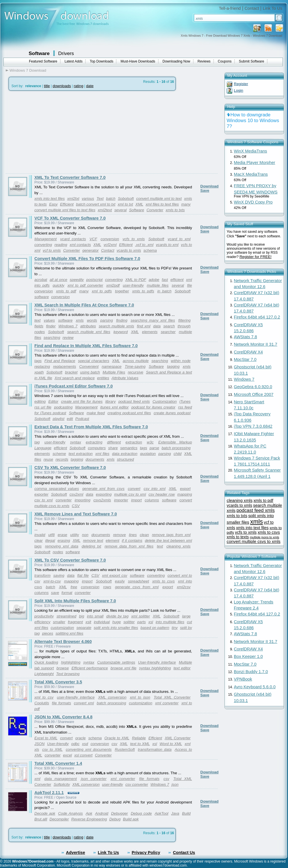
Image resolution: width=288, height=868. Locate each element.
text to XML (140, 744)
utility (75, 535)
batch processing (176, 448)
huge (117, 622)
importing (83, 500)
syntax (76, 442)
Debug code (141, 813)
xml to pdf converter (85, 285)
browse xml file (124, 668)
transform (42, 575)
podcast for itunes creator (153, 407)
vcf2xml (110, 245)
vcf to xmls (52, 250)
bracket (71, 372)
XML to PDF (136, 280)
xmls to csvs (163, 581)
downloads (62, 86)
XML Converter (178, 738)
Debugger (120, 813)
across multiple (136, 361)
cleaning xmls (179, 546)
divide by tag (117, 616)
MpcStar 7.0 (245, 359)
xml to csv (44, 697)
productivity (44, 616)
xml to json (140, 697)
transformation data (155, 749)
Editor (53, 401)
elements (150, 332)
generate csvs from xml (137, 587)
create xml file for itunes (82, 401)
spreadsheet (139, 581)
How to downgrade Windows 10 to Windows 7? (253, 121)
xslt (88, 622)
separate (84, 628)
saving (59, 575)
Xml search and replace (75, 378)
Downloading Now (176, 61)
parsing (107, 320)
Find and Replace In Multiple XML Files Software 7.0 (86, 346)
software (42, 297)
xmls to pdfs (143, 291)
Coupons (225, 61)
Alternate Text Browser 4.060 (63, 642)
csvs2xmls (102, 500)
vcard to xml (179, 239)
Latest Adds (74, 61)
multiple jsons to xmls (265, 537)
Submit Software (252, 61)
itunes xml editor (114, 407)
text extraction (81, 454)
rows (107, 587)
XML (139, 204)
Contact (252, 8)
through (184, 326)
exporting (104, 494)
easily (120, 581)
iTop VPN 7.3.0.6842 (253, 426)
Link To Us (273, 8)
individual (102, 622)
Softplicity (62, 784)
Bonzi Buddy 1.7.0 (251, 672)
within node (181, 361)
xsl (151, 622)
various (88, 199)
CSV (76, 506)
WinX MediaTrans (250, 151)
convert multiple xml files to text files (65, 210)
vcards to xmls (129, 250)
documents (95, 459)
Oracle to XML (117, 738)
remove (119, 535)
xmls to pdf (66, 291)
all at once (58, 280)
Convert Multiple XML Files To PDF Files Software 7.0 (87, 259)
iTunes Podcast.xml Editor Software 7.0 (74, 386)
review (68, 338)
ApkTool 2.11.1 (49, 793)
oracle (81, 738)
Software (39, 53)
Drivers (66, 53)
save (55, 593)
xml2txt (73, 199)
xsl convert (83, 755)
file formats (61, 703)
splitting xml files (69, 633)
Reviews (204, 61)
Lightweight (44, 674)
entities (103, 378)
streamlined (66, 616)
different (114, 442)
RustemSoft (125, 749)
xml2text (105, 210)
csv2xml (76, 494)
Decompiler (59, 819)
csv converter (137, 784)
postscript (94, 280)
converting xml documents (89, 749)
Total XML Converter (172, 697)
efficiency (42, 622)
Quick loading (46, 662)
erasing (64, 540)
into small (95, 616)
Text (100, 199)
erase (62, 535)
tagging (173, 366)
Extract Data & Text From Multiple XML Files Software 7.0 (91, 427)
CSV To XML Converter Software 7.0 (70, 468)
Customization (164, 401)
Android (102, 813)
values (49, 320)
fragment (76, 622)
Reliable (139, 738)
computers (97, 448)
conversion (110, 239)
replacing (42, 366)
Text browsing (68, 674)
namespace (112, 366)
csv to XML (52, 749)
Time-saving (135, 366)
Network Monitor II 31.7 (256, 344)
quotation (148, 454)
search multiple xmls (116, 326)
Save (205, 190)
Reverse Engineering (89, 819)
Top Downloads (101, 61)
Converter (155, 210)
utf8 (51, 535)
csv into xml (154, 489)
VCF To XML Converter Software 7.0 (70, 218)
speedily (77, 280)
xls (37, 749)
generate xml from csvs (103, 489)
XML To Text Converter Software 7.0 (70, 177)
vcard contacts (73, 239)
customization (62, 628)
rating (78, 86)
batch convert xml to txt (96, 204)
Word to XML (171, 744)
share (113, 448)
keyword (121, 332)
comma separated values (57, 489)
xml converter (167, 703)
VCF (93, 239)
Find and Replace (60, 361)
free (74, 587)
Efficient (67, 204)
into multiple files (170, 622)
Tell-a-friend (230, 8)
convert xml (84, 703)
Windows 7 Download (28, 70)
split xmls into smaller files (116, 628)
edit (70, 419)
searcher (168, 332)
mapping (71, 581)
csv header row (162, 494)
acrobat (41, 280)
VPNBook (243, 679)
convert (134, 489)
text (37, 320)
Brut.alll (41, 819)
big (82, 616)
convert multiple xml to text (159, 199)
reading (61, 245)
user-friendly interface (76, 697)
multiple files (158, 285)
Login (239, 90)
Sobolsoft (126, 199)
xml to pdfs (102, 291)
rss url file (43, 407)
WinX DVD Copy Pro (253, 202)
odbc (76, 744)
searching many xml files (153, 320)
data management (61, 779)
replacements (64, 366)
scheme (59, 454)
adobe (154, 280)
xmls (80, 320)
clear (39, 540)
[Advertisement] (54, 132)
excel (67, 755)
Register (241, 84)
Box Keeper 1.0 (248, 656)
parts (142, 622)
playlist (59, 419)
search (169, 326)
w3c (150, 442)
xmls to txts (175, 210)
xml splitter (141, 616)
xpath (39, 372)
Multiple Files (114, 372)
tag (37, 442)
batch (111, 199)
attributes (88, 326)
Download (209, 186)
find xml (143, 326)
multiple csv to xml (130, 494)
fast (165, 280)
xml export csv (115, 575)
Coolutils (42, 703)
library (110, 401)
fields (39, 326)
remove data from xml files (129, 546)
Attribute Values (125, 378)
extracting (94, 442)
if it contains (132, 540)
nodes (40, 332)
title (47, 86)
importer (121, 500)
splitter (129, 622)
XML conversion (112, 697)
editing (40, 401)
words (92, 320)
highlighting (71, 662)
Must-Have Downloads (138, 61)
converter (64, 500)
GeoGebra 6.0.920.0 (253, 387)
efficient (177, 280)
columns (152, 500)
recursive (136, 372)
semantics (129, 448)
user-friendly (133, 285)
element (112, 540)
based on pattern (155, 628)
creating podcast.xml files (129, 413)
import (136, 500)
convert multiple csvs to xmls (254, 541)
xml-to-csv (52, 581)
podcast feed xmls (134, 401)
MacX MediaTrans (251, 174)
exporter (41, 494)
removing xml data (62, 546)
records (62, 459)
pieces (48, 633)
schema (150, 250)
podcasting (63, 407)
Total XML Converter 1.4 (58, 763)
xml (188, 744)
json (175, 784)
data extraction (125, 454)
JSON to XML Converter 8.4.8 (63, 717)
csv (114, 744)
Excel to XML (46, 738)
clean (144, 535)
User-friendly (58, 744)
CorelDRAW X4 (248, 352)
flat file (83, 575)
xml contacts (80, 245)
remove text (93, 540)
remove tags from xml (171, 535)
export (185, 489)
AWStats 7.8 (245, 337)
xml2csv (184, 587)
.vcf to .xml (144, 245)
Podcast (82, 419)
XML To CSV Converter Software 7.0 (70, 560)
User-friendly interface (157, 662)
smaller (59, 622)
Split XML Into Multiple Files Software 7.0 (75, 601)
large (186, 616)
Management (46, 239)
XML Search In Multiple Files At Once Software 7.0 (84, 305)
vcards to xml (167, 245)
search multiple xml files (89, 332)
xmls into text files (50, 199)
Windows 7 (68, 326)
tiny (175, 628)
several (121, 210)
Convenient (89, 366)
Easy (53, 204)
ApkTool (162, 813)
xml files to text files (162, 204)
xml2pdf (113, 285)
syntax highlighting (155, 668)
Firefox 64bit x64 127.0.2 (257, 317)
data (157, 326)
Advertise (76, 853)
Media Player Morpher (254, 163)
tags (38, 361)
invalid (40, 535)
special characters (94, 361)
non (85, 535)
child (178, 454)
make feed (96, 413)
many (186, 204)
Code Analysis (70, 813)
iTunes (185, 401)
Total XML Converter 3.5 (58, 682)
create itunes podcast (172, 413)
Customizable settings (116, 662)
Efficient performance (90, 668)
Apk (89, 813)
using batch (90, 372)
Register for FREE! (256, 257)
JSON (40, 744)
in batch (164, 291)
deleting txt (91, 546)
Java (175, 813)
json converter (94, 779)
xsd (85, 744)
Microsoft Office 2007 (254, 394)
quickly (59, 285)
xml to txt (125, 204)
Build (186, 813)
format (67, 593)
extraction (134, 442)
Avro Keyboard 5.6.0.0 (255, 687)
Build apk (131, 819)
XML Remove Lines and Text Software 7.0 (76, 514)
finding (122, 320)
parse (154, 448)
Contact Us (184, 853)
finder (51, 326)
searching (52, 338)
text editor (182, 668)
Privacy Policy (146, 853)
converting (43, 245)
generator (90, 250)
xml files (102, 454)
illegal (50, 540)
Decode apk (45, 813)
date (90, 86)
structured (125, 459)
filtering (184, 320)
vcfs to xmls (134, 239)
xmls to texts (238, 537)
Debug (115, 819)
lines (133, 535)
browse (63, 668)
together (122, 291)
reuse (48, 459)
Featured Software (43, 61)
